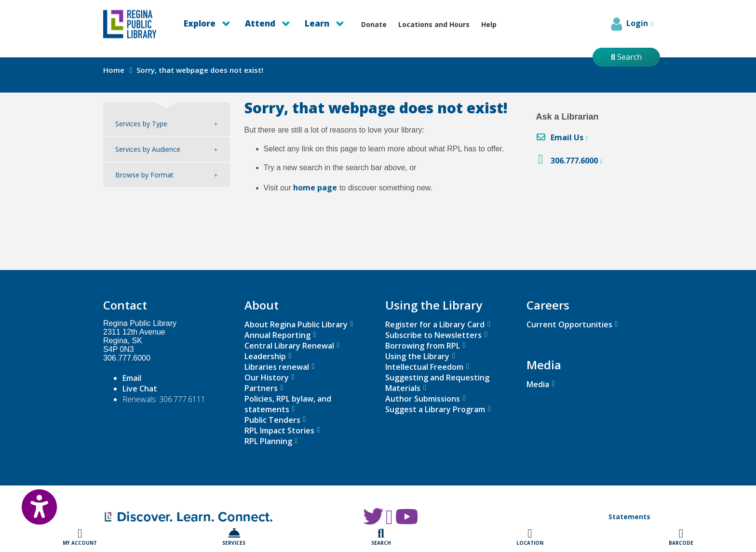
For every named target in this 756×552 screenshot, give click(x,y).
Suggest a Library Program (435, 409)
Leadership (265, 356)
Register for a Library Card (435, 324)
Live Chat (140, 389)
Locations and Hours (434, 24)
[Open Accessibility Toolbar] (29, 501)
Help (489, 24)
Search (626, 57)
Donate (374, 24)
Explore (207, 23)
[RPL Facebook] (389, 521)
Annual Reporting (277, 335)
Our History (267, 377)
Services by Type (141, 124)
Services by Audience (148, 149)
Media (538, 384)
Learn (324, 23)
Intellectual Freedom (424, 367)
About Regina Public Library (296, 324)
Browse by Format (144, 175)
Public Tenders (272, 420)
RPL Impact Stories (279, 431)
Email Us (567, 137)
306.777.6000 (574, 161)
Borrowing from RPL (423, 346)
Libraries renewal (277, 367)
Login (631, 24)
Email (132, 378)
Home (114, 70)
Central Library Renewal (289, 346)
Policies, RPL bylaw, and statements (288, 404)
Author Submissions (423, 399)
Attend (268, 23)
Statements (629, 517)
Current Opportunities (569, 324)
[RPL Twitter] (373, 521)
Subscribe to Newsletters (433, 335)
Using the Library (417, 356)
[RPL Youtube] (407, 521)
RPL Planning (268, 441)
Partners (261, 388)
